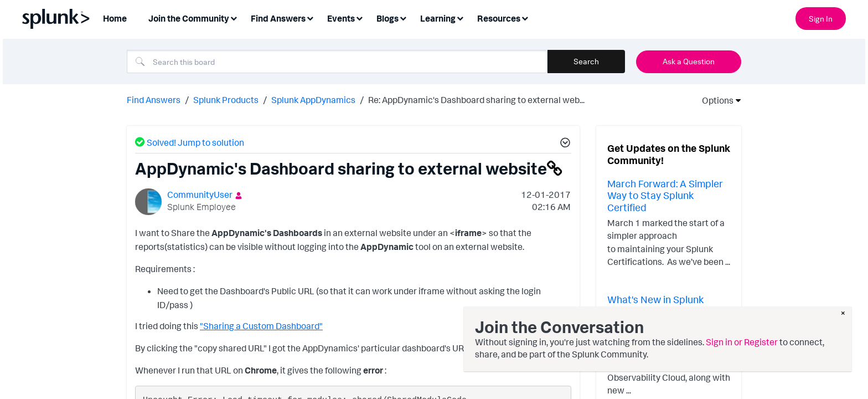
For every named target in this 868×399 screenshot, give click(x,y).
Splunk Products (226, 99)
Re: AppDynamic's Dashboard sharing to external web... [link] (476, 99)
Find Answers (154, 99)
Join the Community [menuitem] (189, 18)
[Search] (337, 62)
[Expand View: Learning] (460, 17)
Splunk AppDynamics (313, 99)
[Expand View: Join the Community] (234, 17)
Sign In (821, 19)
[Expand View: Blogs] (403, 17)
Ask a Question (689, 61)
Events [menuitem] (341, 18)
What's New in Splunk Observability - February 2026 (661, 310)
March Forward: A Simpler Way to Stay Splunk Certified (665, 194)
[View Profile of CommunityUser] (200, 193)
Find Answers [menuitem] (278, 18)
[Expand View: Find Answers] (310, 17)
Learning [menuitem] (438, 18)
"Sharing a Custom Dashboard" (261, 325)
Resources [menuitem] (499, 18)
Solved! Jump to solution (195, 141)
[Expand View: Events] (359, 17)
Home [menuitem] (115, 18)
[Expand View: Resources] (525, 17)
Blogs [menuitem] (387, 18)
